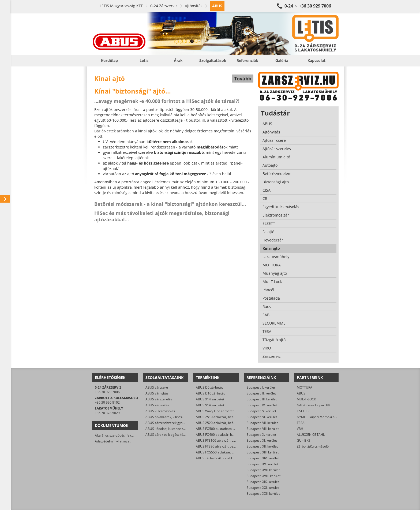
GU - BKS (303, 440)
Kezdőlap (109, 60)
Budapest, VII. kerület (262, 423)
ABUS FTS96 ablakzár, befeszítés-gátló (225, 446)
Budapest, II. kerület (261, 393)
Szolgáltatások (213, 60)
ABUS (301, 393)
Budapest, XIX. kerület (263, 482)
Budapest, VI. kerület (262, 417)
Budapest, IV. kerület (262, 405)
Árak (178, 60)
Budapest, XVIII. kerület (263, 476)
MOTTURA (305, 387)
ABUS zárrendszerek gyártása (168, 423)
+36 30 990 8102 (107, 402)
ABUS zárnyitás (157, 393)
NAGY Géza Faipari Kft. (314, 405)
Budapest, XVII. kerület (263, 470)
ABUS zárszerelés (159, 399)
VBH (300, 429)
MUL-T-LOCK (306, 399)
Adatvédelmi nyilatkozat (113, 441)
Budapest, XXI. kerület (263, 488)
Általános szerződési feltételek (118, 435)
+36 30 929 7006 (107, 392)
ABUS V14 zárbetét (210, 405)
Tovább (243, 79)
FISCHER (303, 411)
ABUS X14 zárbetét (210, 399)
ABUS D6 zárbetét (209, 387)
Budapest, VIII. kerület (262, 429)
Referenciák (247, 60)
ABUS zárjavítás (157, 405)
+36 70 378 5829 (107, 413)
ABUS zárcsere (157, 387)
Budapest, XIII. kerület (262, 452)
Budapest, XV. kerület (262, 464)
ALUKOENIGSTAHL (311, 435)
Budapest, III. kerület (262, 399)
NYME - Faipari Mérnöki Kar (317, 417)
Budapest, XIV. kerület (263, 458)
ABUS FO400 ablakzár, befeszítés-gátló (225, 435)
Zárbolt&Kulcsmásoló (313, 446)
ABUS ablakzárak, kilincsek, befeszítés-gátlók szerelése (187, 417)
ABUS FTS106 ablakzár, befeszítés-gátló (226, 440)
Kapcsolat (316, 60)
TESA (301, 423)
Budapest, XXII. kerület (263, 494)
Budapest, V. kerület (261, 411)
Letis (144, 60)
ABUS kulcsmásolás (160, 411)
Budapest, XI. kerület (262, 440)
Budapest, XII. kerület (262, 446)
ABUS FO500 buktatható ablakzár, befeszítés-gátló (233, 429)
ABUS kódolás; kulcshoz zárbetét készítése (177, 429)
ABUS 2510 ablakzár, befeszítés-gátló (224, 417)
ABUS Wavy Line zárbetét (215, 411)
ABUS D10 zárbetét (210, 393)
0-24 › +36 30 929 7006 (308, 6)
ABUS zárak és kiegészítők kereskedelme (176, 435)
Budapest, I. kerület (261, 387)
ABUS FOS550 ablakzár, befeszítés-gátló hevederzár (235, 452)
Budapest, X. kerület (261, 435)
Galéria (282, 60)
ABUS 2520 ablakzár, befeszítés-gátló (224, 423)
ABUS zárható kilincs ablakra (217, 458)
